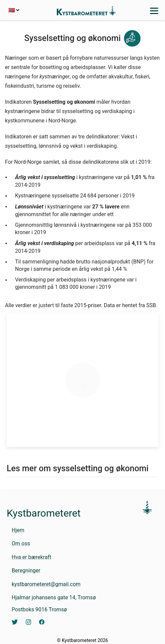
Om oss (21, 543)
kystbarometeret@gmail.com (46, 584)
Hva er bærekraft (32, 557)
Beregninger (26, 570)
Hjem (18, 530)
